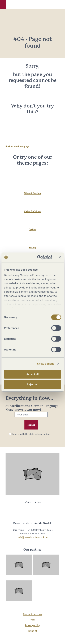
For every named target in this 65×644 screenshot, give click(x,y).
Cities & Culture (33, 211)
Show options (46, 364)
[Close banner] (60, 257)
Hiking (33, 247)
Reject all (33, 384)
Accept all (32, 374)
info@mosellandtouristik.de (33, 537)
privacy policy (42, 434)
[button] (3, 5)
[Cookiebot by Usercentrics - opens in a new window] (39, 257)
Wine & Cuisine (32, 193)
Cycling (33, 229)
